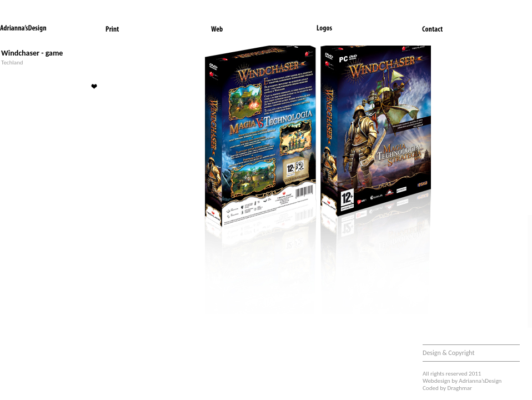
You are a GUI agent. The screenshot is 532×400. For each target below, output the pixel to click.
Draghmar (460, 388)
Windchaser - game (32, 53)
